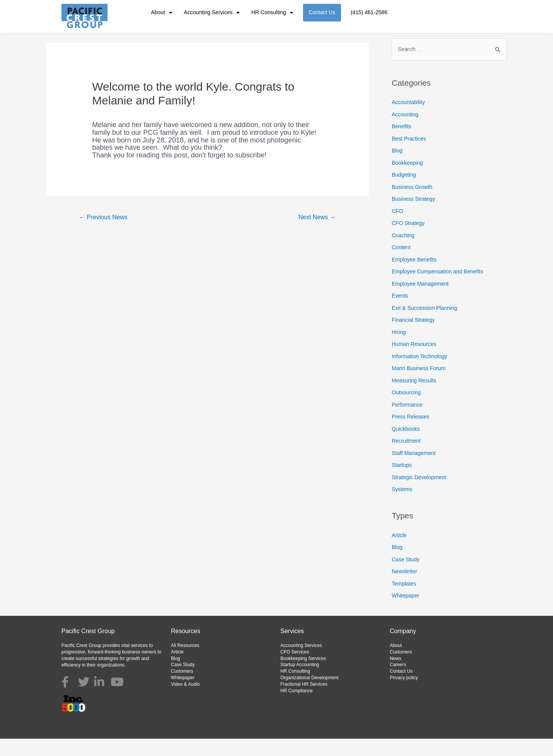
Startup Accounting (300, 682)
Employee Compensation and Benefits (437, 289)
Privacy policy (404, 695)
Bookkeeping (407, 180)
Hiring (399, 349)
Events (400, 313)
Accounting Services (212, 13)
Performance (407, 422)
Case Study (406, 577)
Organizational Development (309, 695)
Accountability (408, 119)
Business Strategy (413, 216)
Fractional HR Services (304, 701)
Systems (402, 506)
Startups (402, 482)
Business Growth (412, 204)
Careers (398, 682)
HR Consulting (272, 13)
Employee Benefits (414, 277)
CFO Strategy (408, 240)
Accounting (405, 132)
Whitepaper (406, 613)
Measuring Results (414, 398)
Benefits (402, 144)
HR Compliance (296, 708)
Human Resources (414, 361)
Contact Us (322, 12)
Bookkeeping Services (303, 676)
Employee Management (420, 301)
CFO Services (295, 669)
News (396, 676)
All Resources (185, 663)
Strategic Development (419, 495)
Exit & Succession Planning (424, 325)
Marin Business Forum (419, 385)
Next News (317, 234)
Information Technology (420, 374)
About (162, 13)
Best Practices (409, 156)
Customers (182, 688)
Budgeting (404, 192)
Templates (404, 601)
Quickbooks (406, 446)
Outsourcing (406, 410)
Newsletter (404, 589)
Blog (397, 168)
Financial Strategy (413, 337)
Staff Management (414, 470)
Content (401, 265)
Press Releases (411, 434)
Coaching (403, 253)
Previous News (103, 234)
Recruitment (406, 458)
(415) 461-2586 (369, 12)
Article (399, 553)
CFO (397, 228)
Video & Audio (185, 701)
